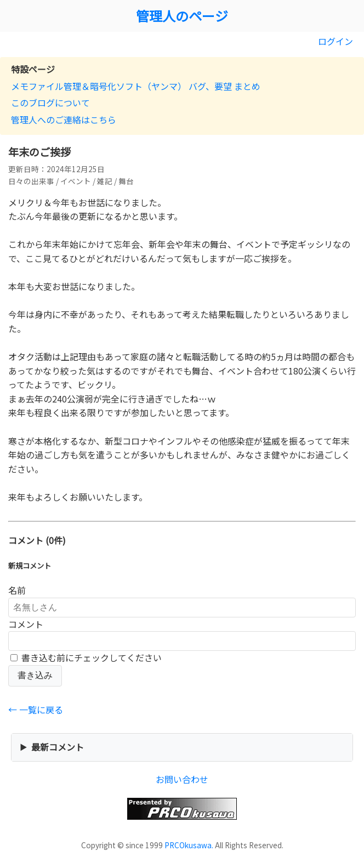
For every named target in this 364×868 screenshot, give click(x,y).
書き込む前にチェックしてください (86, 657)
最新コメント (58, 747)
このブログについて (50, 103)
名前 (17, 590)
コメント (26, 624)
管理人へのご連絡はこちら (64, 120)
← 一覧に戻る (36, 710)
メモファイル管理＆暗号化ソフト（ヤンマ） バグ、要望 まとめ (136, 86)
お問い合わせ (182, 779)
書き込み (35, 675)
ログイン (335, 41)
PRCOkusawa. (189, 845)
